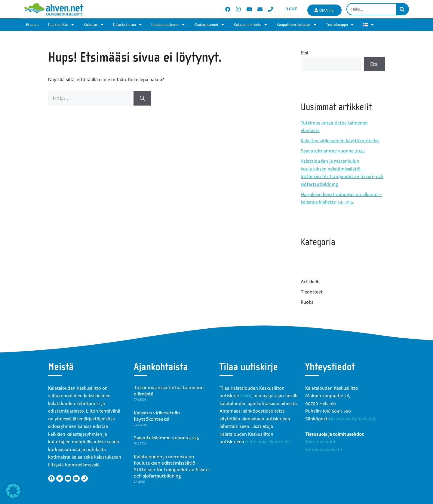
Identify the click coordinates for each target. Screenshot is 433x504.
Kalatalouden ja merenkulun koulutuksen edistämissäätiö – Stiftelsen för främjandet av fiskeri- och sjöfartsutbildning (172, 466)
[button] (13, 491)
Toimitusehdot (320, 441)
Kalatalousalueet (168, 25)
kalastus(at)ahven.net (353, 419)
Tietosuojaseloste (324, 449)
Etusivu (32, 25)
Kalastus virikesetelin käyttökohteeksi (340, 140)
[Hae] (142, 98)
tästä (246, 395)
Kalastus (94, 25)
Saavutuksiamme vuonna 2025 (333, 151)
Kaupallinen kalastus (296, 25)
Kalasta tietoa (127, 25)
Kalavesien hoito (250, 25)
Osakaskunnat (209, 25)
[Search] (402, 9)
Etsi (304, 53)
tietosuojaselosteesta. (268, 441)
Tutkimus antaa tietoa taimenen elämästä (169, 391)
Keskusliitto (61, 25)
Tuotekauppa (340, 25)
